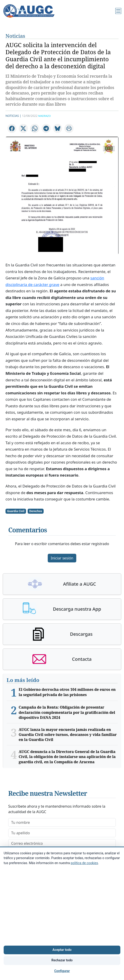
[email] (62, 843)
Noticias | (13, 116)
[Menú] (118, 11)
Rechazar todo (62, 960)
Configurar (62, 971)
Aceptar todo (62, 950)
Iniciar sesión (62, 558)
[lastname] (62, 833)
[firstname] (62, 822)
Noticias (15, 36)
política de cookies (84, 863)
